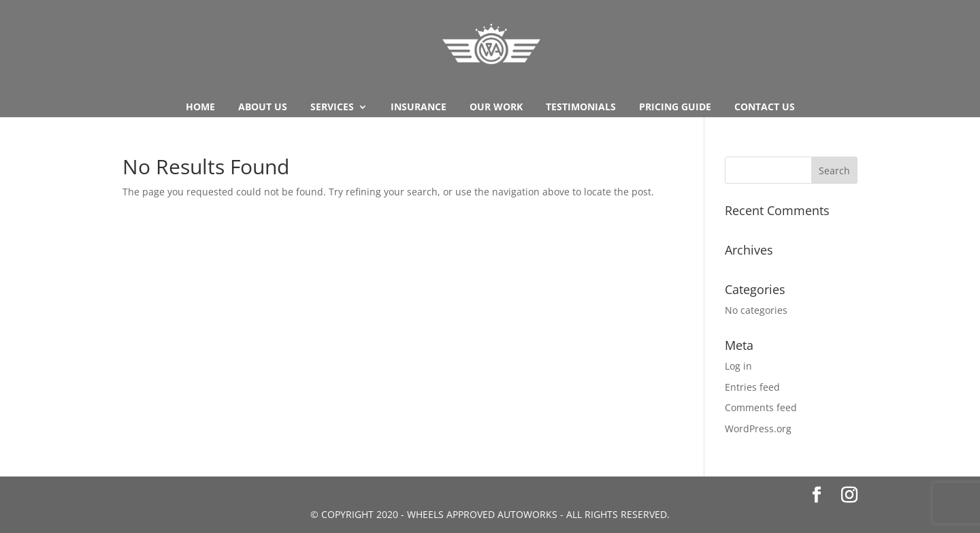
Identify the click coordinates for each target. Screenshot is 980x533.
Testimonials (581, 108)
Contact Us (765, 108)
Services (332, 108)
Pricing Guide (675, 108)
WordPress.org (758, 429)
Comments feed (761, 407)
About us (263, 108)
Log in (738, 366)
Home (200, 108)
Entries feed (752, 387)
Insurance (419, 108)
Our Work (496, 108)
